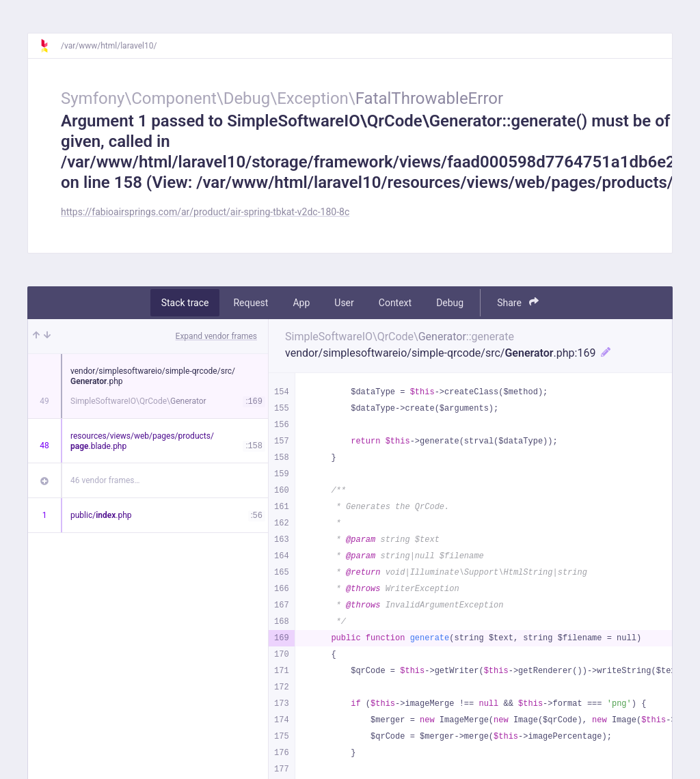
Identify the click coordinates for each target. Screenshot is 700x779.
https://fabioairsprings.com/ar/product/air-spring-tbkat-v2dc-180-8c (205, 212)
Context (395, 303)
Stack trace (185, 303)
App (301, 303)
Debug (450, 303)
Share (518, 302)
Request (251, 303)
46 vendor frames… (105, 480)
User (344, 303)
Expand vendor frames (216, 336)
